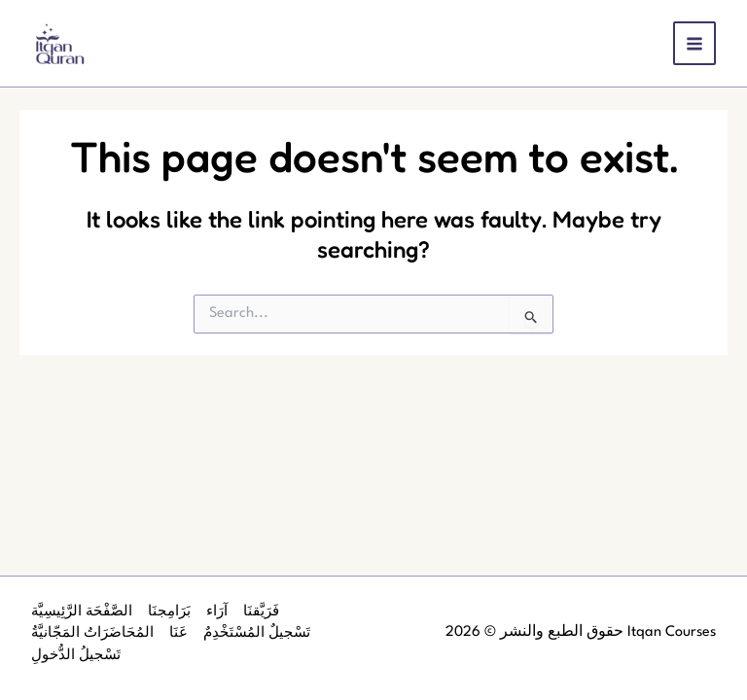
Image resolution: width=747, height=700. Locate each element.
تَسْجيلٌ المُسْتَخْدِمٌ (257, 633)
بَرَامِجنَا (169, 612)
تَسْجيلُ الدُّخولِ (76, 655)
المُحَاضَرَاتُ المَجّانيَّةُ (92, 633)
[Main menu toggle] (695, 43)
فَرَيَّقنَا (261, 612)
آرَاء (217, 612)
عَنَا (178, 633)
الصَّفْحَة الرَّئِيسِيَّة (82, 612)
